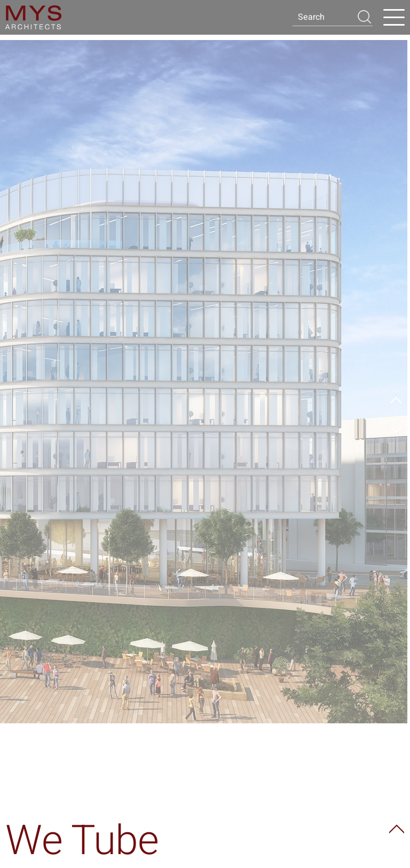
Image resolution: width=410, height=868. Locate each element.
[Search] (324, 17)
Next (396, 428)
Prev (396, 401)
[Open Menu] (394, 18)
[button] (364, 17)
